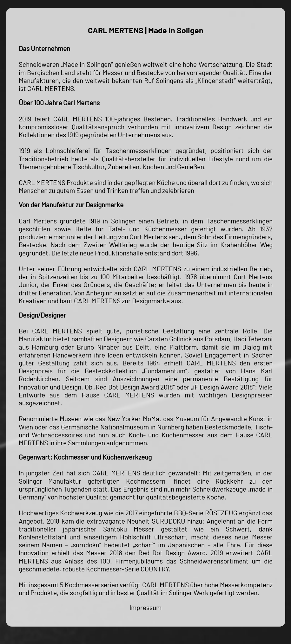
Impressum (145, 607)
